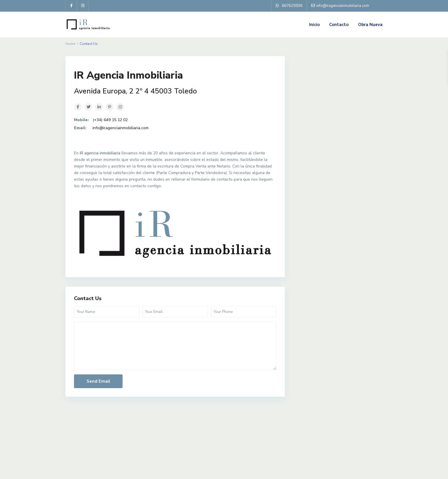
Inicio (314, 25)
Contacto (339, 25)
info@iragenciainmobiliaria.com (121, 128)
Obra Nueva (370, 25)
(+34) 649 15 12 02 (110, 120)
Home (70, 44)
